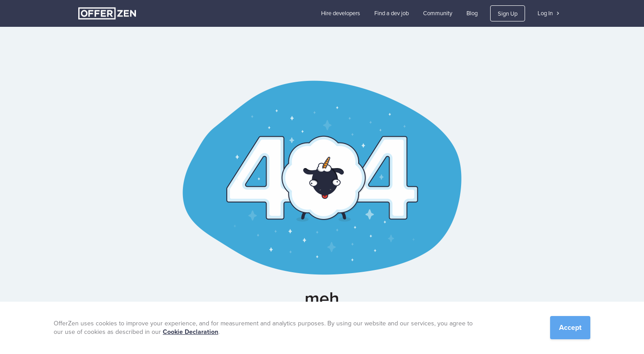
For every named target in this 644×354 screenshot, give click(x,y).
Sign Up (508, 14)
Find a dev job (392, 13)
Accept (570, 327)
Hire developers (341, 13)
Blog (472, 13)
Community (438, 13)
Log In (548, 13)
